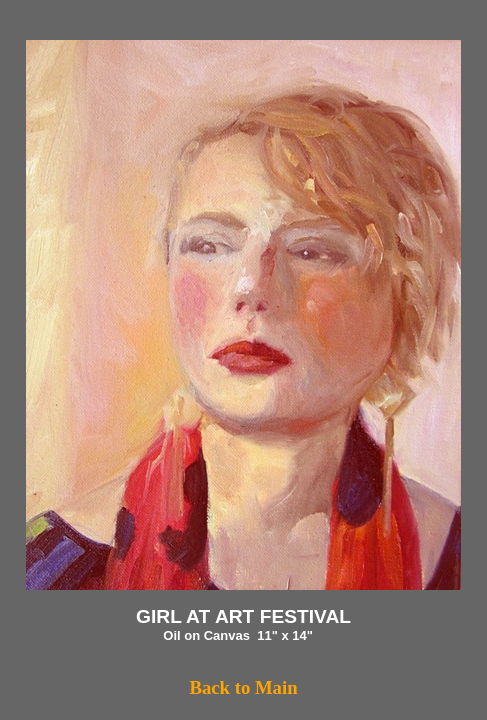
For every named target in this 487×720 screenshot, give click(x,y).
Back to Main (243, 687)
